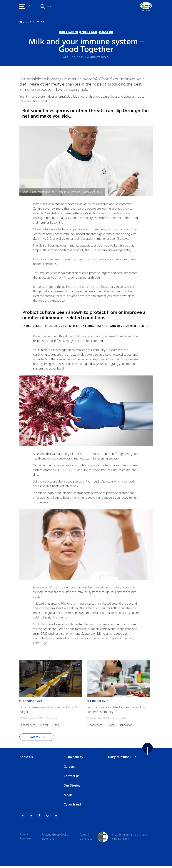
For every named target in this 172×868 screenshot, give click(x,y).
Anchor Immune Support (69, 235)
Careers (69, 769)
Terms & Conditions (87, 839)
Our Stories (72, 788)
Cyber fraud (72, 807)
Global (106, 33)
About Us (26, 760)
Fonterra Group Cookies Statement (56, 839)
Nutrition (69, 33)
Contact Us (72, 778)
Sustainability (73, 760)
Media (68, 798)
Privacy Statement (26, 839)
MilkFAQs (88, 33)
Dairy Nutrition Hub (122, 760)
